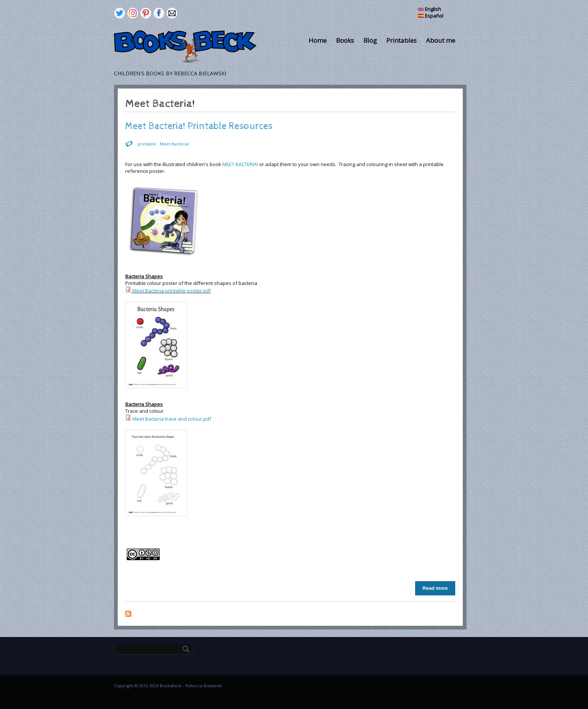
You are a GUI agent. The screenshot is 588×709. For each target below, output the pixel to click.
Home (318, 40)
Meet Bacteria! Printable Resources (199, 126)
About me (441, 40)
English (429, 9)
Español (430, 16)
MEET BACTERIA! (240, 164)
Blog (370, 40)
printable (147, 144)
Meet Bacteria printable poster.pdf (172, 291)
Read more (437, 588)
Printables (401, 40)
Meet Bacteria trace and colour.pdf (172, 419)
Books (345, 40)
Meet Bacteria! (174, 144)
